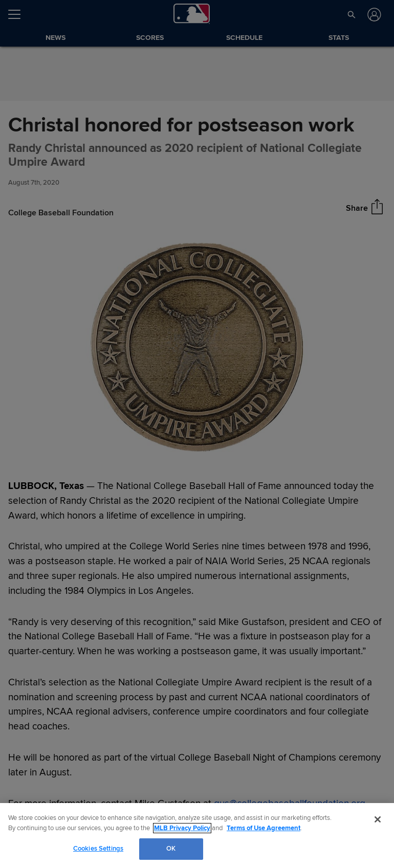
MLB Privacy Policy (182, 828)
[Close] (378, 819)
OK (171, 849)
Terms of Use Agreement (264, 828)
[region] (197, 836)
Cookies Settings (98, 849)
